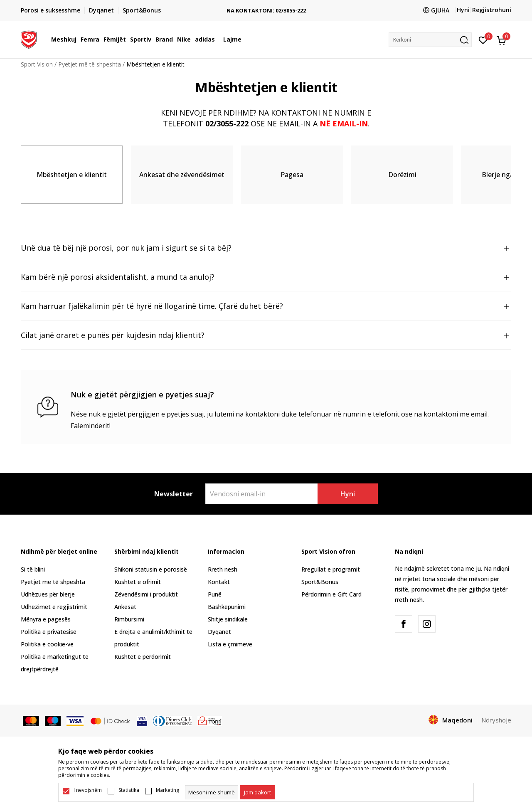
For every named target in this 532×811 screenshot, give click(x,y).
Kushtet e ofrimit (138, 582)
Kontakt (219, 582)
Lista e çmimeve (230, 644)
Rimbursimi (129, 619)
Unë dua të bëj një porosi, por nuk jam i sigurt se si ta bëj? (266, 248)
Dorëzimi (402, 175)
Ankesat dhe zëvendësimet (182, 175)
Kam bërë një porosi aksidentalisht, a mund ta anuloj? (266, 277)
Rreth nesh (223, 569)
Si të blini (33, 569)
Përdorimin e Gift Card (331, 594)
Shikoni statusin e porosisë (151, 569)
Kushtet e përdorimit (143, 657)
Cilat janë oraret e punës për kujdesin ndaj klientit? (266, 335)
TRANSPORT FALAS (266, 4)
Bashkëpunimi (227, 607)
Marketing (167, 790)
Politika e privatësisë (49, 632)
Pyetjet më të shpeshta (90, 64)
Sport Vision (37, 64)
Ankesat (125, 607)
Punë (215, 594)
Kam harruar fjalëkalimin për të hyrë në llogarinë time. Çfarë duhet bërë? (266, 306)
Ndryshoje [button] (496, 720)
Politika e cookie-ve (47, 644)
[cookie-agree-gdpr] (257, 792)
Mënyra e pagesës (46, 619)
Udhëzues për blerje (48, 594)
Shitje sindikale (228, 619)
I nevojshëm (88, 790)
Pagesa (292, 175)
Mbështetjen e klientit (72, 175)
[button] (430, 40)
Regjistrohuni (492, 10)
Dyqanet (219, 632)
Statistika (129, 790)
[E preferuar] (483, 39)
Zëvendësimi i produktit (146, 594)
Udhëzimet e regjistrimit (54, 607)
